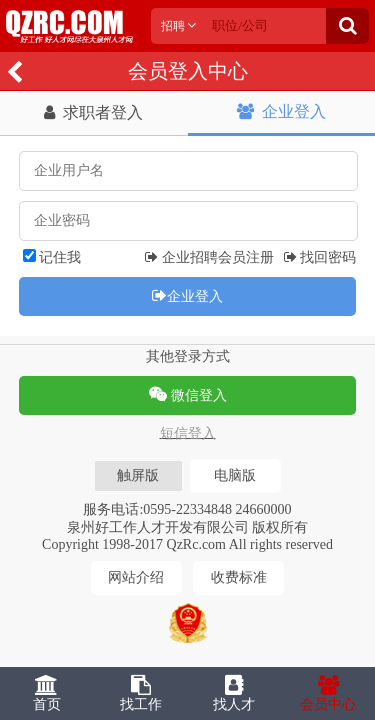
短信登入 (188, 433)
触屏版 (138, 475)
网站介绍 (136, 577)
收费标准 (239, 577)
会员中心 (328, 693)
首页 (47, 693)
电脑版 (235, 475)
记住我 (52, 257)
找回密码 (320, 257)
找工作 (141, 693)
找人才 (235, 693)
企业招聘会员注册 (209, 257)
